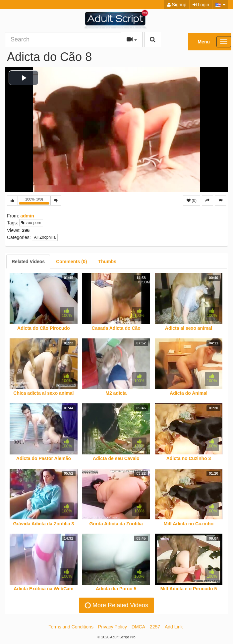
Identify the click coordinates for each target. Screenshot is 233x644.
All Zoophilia (45, 237)
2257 (155, 627)
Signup (177, 5)
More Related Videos (116, 605)
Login (201, 5)
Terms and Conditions (71, 627)
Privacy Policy (113, 627)
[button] (220, 5)
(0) (192, 201)
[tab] (28, 262)
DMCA (138, 627)
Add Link (174, 627)
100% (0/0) (35, 201)
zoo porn (31, 223)
